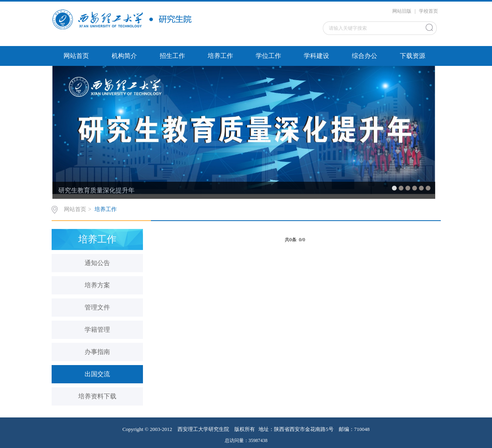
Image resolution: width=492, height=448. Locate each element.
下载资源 (413, 56)
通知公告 (97, 263)
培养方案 (97, 285)
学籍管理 (97, 330)
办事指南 (97, 352)
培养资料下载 (97, 396)
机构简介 (124, 56)
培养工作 (220, 56)
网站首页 (76, 56)
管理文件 (97, 307)
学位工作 (268, 56)
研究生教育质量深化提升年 (96, 190)
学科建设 (316, 56)
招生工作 (172, 56)
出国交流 (97, 374)
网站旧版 (402, 11)
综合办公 (365, 56)
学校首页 (428, 11)
